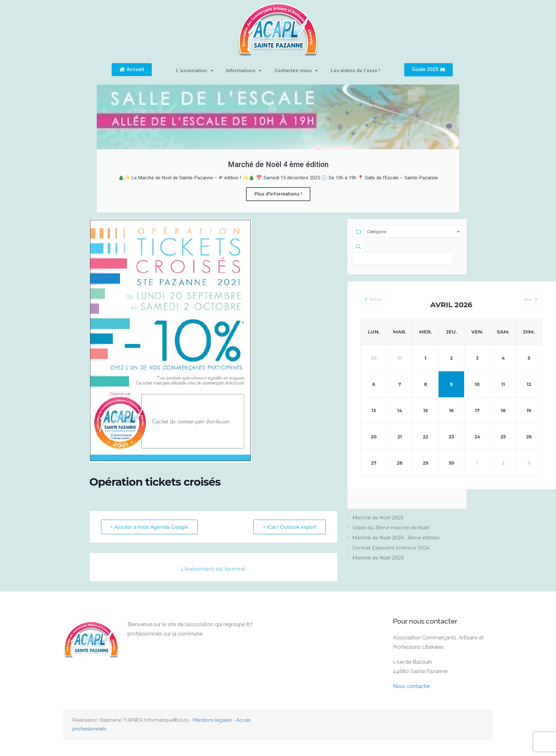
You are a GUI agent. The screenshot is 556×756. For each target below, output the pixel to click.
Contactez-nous (296, 71)
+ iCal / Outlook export (290, 527)
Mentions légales (212, 720)
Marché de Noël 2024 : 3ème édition (396, 538)
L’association (195, 71)
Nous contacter (411, 686)
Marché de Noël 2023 (378, 558)
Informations (244, 71)
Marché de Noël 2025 (378, 518)
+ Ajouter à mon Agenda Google (149, 527)
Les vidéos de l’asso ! (355, 71)
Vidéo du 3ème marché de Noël (391, 528)
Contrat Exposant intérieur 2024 (391, 548)
